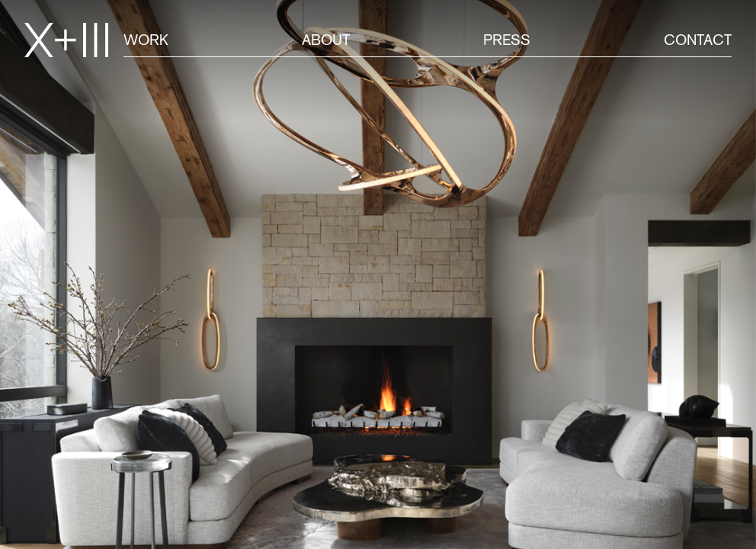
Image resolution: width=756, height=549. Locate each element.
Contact (698, 40)
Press (507, 40)
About (326, 40)
